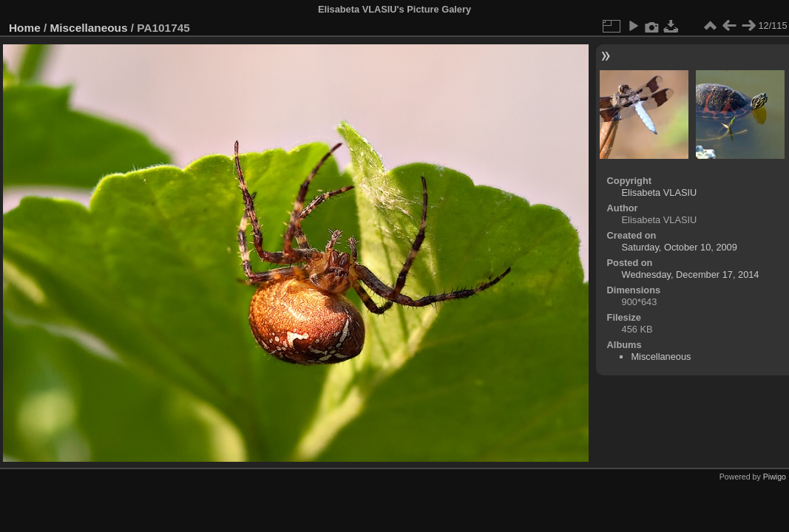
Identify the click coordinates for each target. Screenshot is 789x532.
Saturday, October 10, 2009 (680, 247)
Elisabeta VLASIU (660, 192)
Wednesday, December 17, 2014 (691, 274)
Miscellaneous (89, 28)
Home (25, 28)
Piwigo (775, 477)
